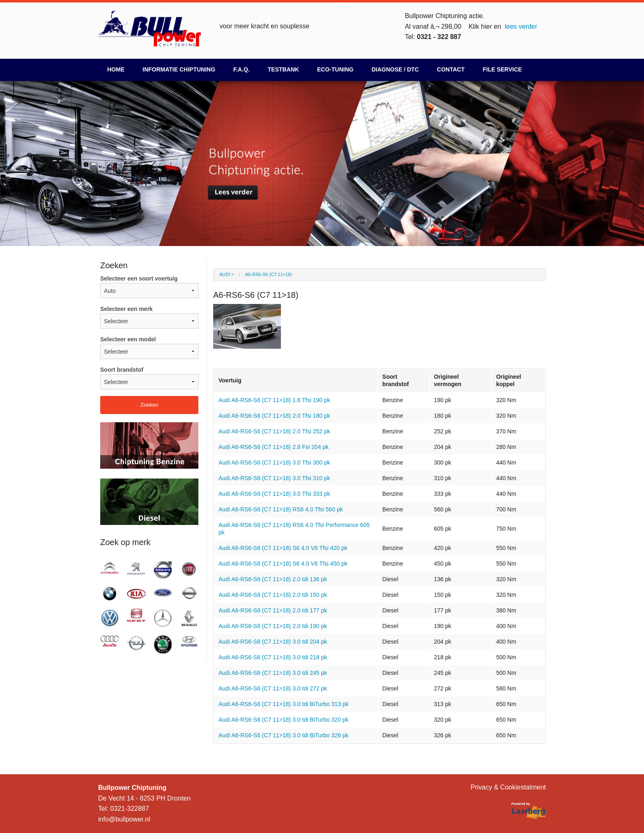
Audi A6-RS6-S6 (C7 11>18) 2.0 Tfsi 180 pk (274, 416)
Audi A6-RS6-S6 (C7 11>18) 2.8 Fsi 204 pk (274, 447)
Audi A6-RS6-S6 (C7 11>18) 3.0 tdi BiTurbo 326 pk (284, 735)
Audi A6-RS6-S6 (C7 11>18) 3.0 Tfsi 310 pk (274, 478)
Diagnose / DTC (395, 69)
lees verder (521, 26)
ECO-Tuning (335, 69)
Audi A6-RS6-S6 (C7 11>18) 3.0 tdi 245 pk (273, 673)
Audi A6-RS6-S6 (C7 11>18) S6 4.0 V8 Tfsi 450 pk (283, 564)
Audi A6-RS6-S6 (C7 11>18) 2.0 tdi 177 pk (273, 610)
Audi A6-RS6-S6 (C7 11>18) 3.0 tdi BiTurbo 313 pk (284, 704)
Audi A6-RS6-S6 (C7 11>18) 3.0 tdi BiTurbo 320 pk (284, 720)
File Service (502, 69)
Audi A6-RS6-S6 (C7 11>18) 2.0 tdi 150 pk (273, 595)
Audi (225, 274)
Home (116, 69)
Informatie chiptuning (179, 69)
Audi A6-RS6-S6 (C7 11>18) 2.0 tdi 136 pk (273, 579)
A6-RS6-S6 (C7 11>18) (269, 274)
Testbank (283, 69)
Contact (451, 69)
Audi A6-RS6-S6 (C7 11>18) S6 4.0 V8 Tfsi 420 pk (283, 548)
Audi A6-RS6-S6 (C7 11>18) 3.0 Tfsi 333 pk (274, 494)
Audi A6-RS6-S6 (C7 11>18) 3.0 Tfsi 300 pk (274, 463)
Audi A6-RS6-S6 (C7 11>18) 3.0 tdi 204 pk (273, 642)
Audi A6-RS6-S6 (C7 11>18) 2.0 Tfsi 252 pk (274, 431)
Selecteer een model (149, 347)
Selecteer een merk (149, 317)
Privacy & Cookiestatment (508, 787)
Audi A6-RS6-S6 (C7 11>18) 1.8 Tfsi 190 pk (274, 400)
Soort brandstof (149, 378)
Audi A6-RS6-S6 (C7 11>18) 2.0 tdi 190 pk (273, 626)
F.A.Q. (241, 69)
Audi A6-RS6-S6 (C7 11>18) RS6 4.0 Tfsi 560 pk (281, 509)
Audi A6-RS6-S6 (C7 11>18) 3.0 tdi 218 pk (273, 657)
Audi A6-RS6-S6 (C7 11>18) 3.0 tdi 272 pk (273, 688)
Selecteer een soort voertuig (149, 287)
